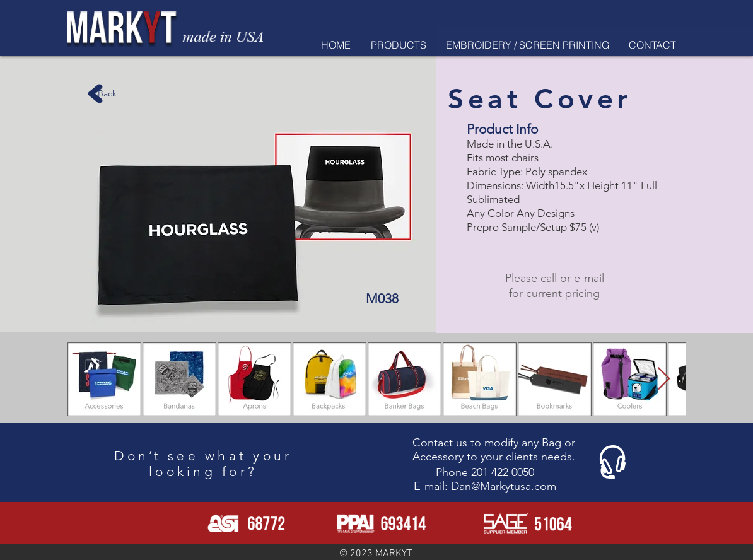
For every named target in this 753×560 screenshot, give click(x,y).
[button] (398, 45)
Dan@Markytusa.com (504, 486)
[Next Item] (664, 379)
